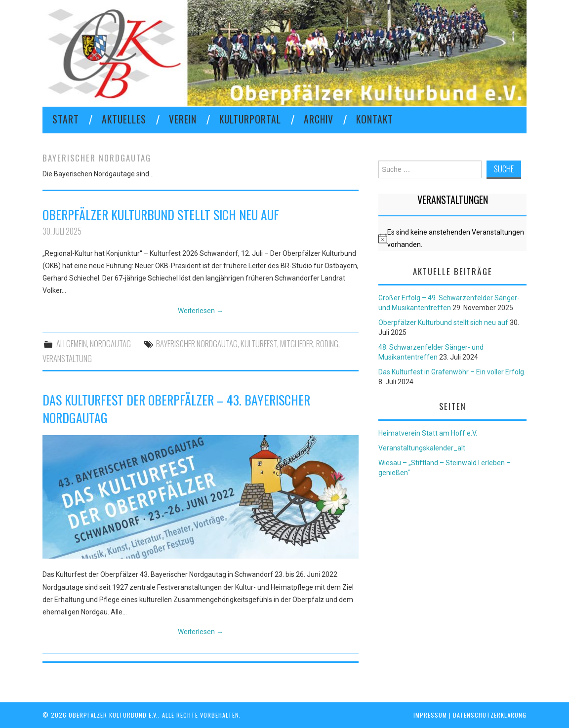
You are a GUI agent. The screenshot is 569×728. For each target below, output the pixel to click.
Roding (327, 344)
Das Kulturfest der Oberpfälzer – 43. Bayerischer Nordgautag (176, 408)
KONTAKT (375, 119)
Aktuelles (124, 119)
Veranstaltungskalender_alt (422, 448)
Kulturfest (259, 344)
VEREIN (183, 119)
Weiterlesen (201, 311)
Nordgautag (110, 344)
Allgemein (72, 344)
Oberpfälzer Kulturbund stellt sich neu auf (161, 214)
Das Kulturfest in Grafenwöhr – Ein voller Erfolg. (452, 372)
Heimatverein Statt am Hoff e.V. (428, 433)
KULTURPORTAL (250, 119)
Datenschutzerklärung (490, 715)
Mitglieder (297, 344)
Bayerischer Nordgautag (197, 344)
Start (66, 119)
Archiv (319, 119)
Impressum (430, 715)
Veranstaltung (67, 358)
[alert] (452, 239)
